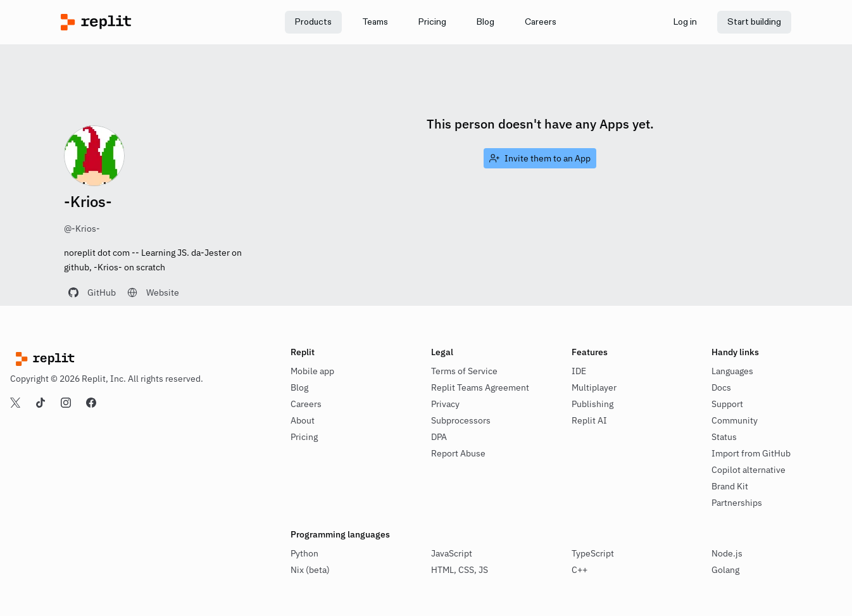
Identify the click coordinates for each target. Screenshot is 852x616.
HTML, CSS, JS (460, 570)
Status (724, 437)
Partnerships (737, 503)
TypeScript (593, 553)
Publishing (592, 404)
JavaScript (452, 553)
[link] (375, 22)
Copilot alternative (749, 470)
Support (727, 404)
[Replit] (152, 22)
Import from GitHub (751, 453)
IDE (579, 371)
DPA (439, 437)
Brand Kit (730, 486)
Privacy (445, 404)
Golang (725, 570)
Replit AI (589, 420)
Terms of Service (464, 371)
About (303, 420)
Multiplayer (594, 387)
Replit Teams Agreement (480, 387)
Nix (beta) (310, 570)
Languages (732, 371)
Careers (306, 404)
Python (304, 553)
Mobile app (312, 371)
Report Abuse (458, 453)
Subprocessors (461, 420)
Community (735, 420)
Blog (299, 387)
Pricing (304, 437)
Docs (721, 387)
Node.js (727, 553)
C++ (579, 570)
